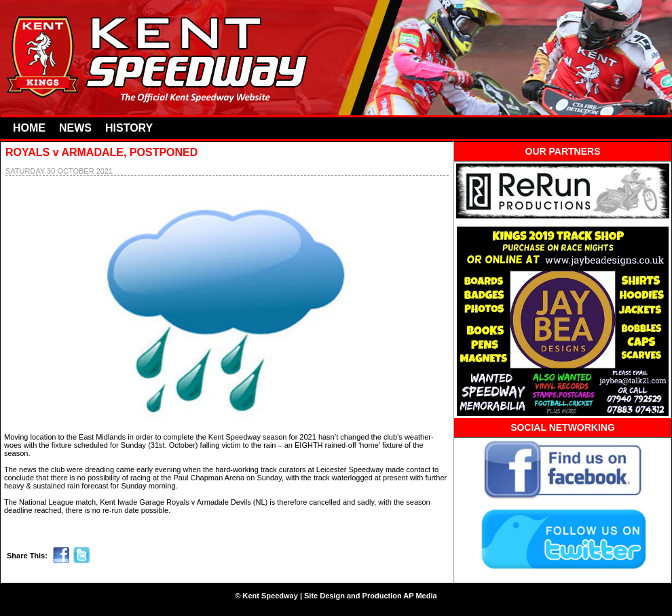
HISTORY (129, 128)
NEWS (75, 128)
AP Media (420, 596)
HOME (29, 128)
